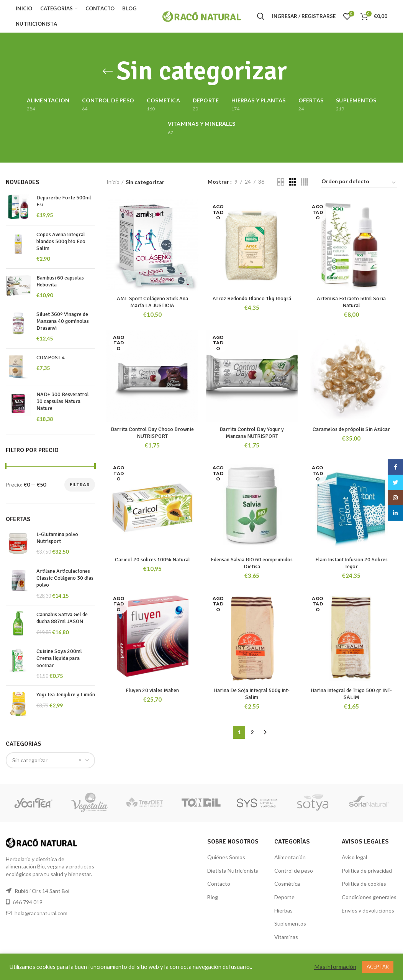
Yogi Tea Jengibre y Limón (66, 695)
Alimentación (290, 857)
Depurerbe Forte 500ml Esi (64, 201)
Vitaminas (286, 937)
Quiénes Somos (226, 857)
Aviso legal (354, 857)
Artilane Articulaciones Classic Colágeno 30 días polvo (65, 578)
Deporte (284, 897)
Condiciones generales (369, 897)
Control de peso (294, 871)
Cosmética (287, 884)
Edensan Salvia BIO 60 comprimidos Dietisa (252, 563)
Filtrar (80, 484)
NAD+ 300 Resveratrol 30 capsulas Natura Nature (63, 401)
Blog (213, 897)
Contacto (219, 884)
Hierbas (283, 910)
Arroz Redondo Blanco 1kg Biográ (252, 298)
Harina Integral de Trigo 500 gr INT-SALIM (351, 694)
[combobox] (50, 760)
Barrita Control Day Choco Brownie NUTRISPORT (152, 433)
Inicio (113, 182)
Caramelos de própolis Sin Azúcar (351, 429)
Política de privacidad (367, 871)
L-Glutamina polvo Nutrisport (57, 538)
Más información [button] (335, 967)
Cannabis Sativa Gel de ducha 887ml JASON (62, 618)
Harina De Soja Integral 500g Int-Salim (252, 694)
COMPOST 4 (51, 358)
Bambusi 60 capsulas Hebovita (60, 281)
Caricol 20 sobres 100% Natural (152, 560)
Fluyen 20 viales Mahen (152, 690)
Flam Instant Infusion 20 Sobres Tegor (351, 563)
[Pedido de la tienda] (359, 183)
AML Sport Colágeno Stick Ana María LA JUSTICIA (152, 302)
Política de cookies (364, 884)
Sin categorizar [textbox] (30, 760)
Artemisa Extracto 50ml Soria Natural (351, 302)
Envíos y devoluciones (368, 910)
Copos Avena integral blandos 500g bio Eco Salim (61, 241)
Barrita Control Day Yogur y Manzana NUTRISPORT (252, 433)
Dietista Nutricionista (233, 871)
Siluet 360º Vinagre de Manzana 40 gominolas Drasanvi (63, 321)
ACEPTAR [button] (378, 967)
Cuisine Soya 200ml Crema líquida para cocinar (59, 658)
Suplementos (290, 923)
